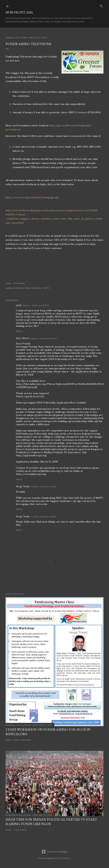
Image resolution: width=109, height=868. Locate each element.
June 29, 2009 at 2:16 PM (44, 517)
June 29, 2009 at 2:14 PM (44, 487)
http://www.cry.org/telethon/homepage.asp (32, 197)
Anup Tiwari (23, 486)
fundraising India (21, 288)
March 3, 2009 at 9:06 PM (44, 338)
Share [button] (8, 283)
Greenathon (37, 288)
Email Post (19, 283)
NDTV (47, 288)
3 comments (20, 830)
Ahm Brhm (23, 338)
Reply (19, 331)
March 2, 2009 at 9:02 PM (36, 305)
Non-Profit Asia (19, 12)
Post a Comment (22, 740)
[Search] (101, 5)
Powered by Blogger (55, 852)
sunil (19, 305)
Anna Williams (64, 858)
